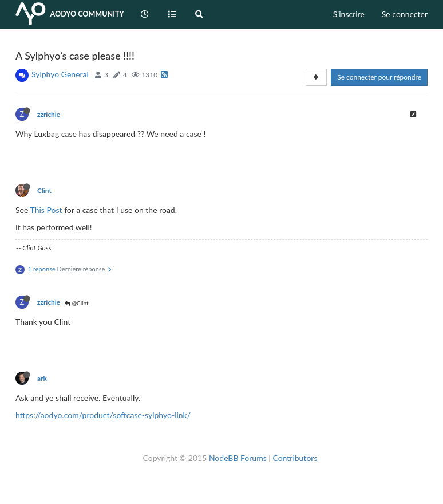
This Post (46, 210)
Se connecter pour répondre (379, 77)
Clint (44, 190)
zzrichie (49, 114)
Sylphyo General (60, 74)
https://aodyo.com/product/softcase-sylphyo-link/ (103, 415)
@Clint (76, 303)
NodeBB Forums (238, 458)
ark (42, 378)
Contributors (295, 458)
